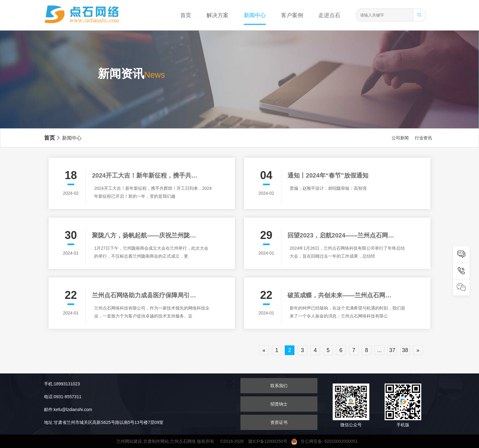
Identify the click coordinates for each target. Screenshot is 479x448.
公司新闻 (400, 138)
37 (392, 350)
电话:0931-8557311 (63, 397)
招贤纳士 (279, 404)
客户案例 (292, 15)
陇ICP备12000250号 (270, 441)
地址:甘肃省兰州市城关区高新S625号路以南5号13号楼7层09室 (104, 422)
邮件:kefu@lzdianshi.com (68, 409)
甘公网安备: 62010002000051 (327, 441)
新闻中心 (255, 15)
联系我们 (279, 386)
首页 (186, 15)
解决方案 (218, 15)
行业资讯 (423, 138)
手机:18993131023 (62, 384)
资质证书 (279, 422)
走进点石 (329, 15)
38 (405, 350)
